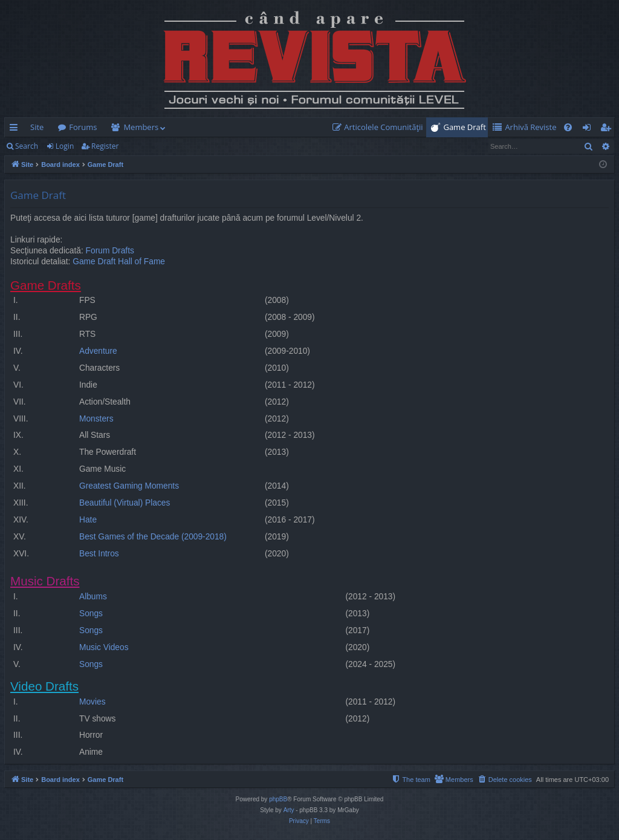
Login (65, 146)
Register (105, 146)
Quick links (16, 129)
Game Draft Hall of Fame (119, 262)
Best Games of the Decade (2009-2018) (153, 537)
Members (141, 127)
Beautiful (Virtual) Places (125, 503)
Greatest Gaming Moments (129, 486)
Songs (91, 614)
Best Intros (99, 554)
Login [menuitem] (589, 129)
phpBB (278, 799)
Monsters (96, 419)
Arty (289, 810)
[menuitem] (380, 127)
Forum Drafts (110, 251)
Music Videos (104, 647)
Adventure (98, 351)
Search (27, 146)
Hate (88, 520)
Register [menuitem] (608, 129)
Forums (83, 127)
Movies (92, 702)
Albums (93, 597)
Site (37, 127)
